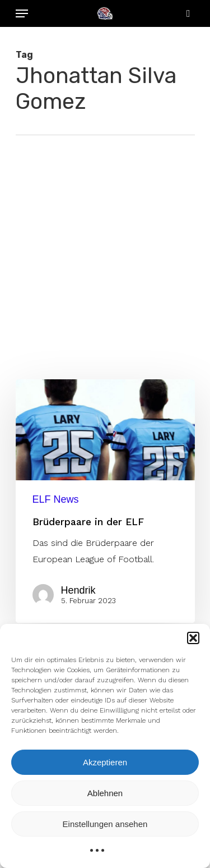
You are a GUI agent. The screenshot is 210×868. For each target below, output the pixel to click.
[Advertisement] (105, 246)
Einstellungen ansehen (105, 824)
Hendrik (78, 590)
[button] (193, 638)
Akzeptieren (105, 762)
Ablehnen (105, 793)
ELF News (56, 499)
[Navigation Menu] (22, 13)
